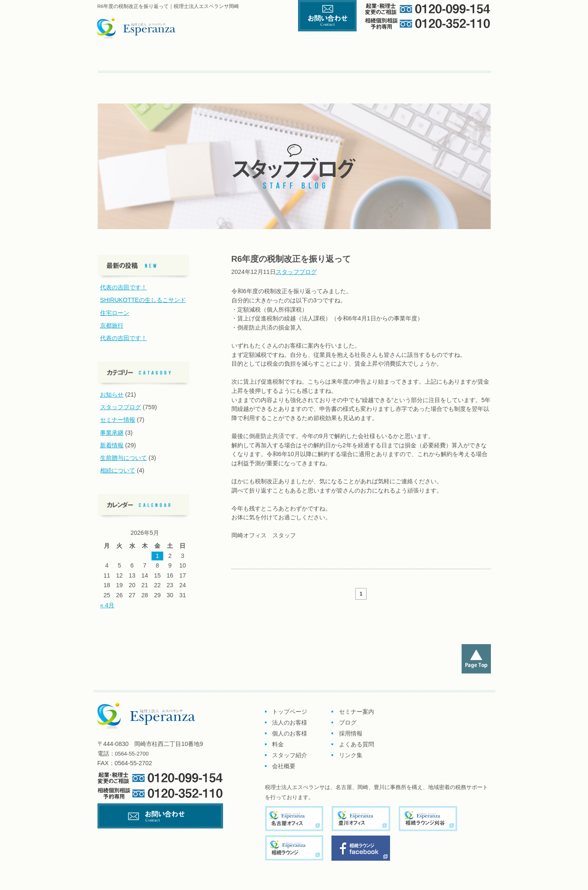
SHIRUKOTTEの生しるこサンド (143, 300)
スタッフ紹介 (415, 58)
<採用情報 (200, 80)
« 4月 (107, 605)
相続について (118, 470)
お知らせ (112, 395)
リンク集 (280, 80)
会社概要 (468, 58)
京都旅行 (112, 325)
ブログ (164, 80)
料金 (358, 58)
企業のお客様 (211, 58)
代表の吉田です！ (123, 287)
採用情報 (351, 733)
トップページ (134, 58)
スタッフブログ (296, 272)
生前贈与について (123, 458)
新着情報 (112, 445)
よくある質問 (242, 80)
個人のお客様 (290, 58)
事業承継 (112, 433)
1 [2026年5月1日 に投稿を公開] (157, 556)
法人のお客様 (290, 722)
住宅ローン (115, 313)
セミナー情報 (118, 420)
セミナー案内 (125, 80)
